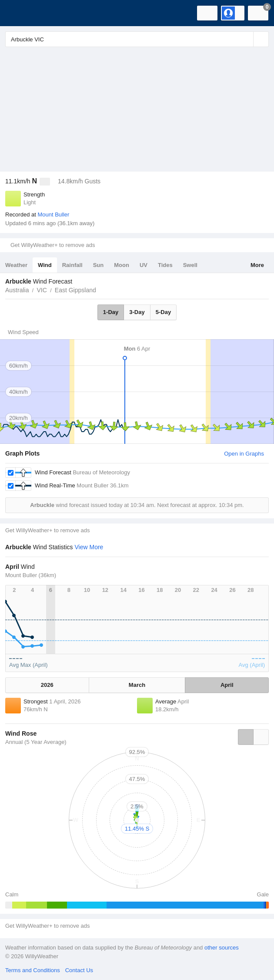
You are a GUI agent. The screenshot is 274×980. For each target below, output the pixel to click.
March (137, 685)
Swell (190, 265)
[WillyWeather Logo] (20, 13)
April (227, 685)
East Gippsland (75, 290)
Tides (165, 265)
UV (144, 265)
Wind (45, 265)
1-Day (111, 312)
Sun (99, 265)
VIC (42, 290)
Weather (16, 265)
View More (89, 547)
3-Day (137, 312)
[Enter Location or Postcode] (137, 39)
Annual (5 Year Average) (36, 742)
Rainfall (72, 265)
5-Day (163, 312)
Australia (17, 290)
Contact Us (79, 970)
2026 (47, 685)
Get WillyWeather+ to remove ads (53, 245)
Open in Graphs (244, 454)
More (257, 265)
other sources (222, 948)
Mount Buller (53, 215)
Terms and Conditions (33, 970)
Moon (122, 265)
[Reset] (246, 39)
